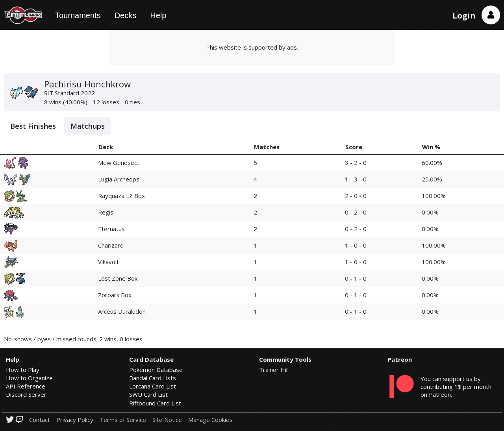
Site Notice (167, 420)
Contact (40, 420)
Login (464, 16)
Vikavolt (108, 262)
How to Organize (29, 378)
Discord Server (26, 394)
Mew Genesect (119, 163)
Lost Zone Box (118, 278)
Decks (126, 15)
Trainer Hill (274, 370)
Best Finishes (33, 126)
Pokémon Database (156, 370)
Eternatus (111, 229)
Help (158, 15)
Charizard (111, 245)
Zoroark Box (115, 295)
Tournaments (78, 15)
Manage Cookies (210, 420)
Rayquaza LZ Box (121, 196)
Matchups (88, 126)
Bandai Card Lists (153, 378)
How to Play (23, 370)
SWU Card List (148, 394)
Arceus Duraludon (122, 311)
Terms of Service (123, 420)
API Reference (26, 386)
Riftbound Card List (155, 403)
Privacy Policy (75, 420)
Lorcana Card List (153, 386)
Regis (106, 212)
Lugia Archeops (119, 179)
